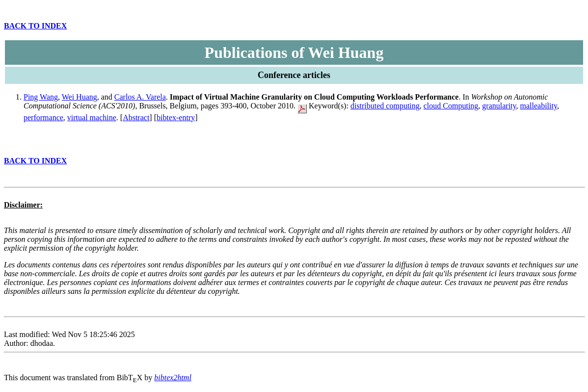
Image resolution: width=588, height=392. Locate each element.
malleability (538, 106)
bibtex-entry (176, 118)
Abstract (136, 118)
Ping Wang (41, 97)
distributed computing (385, 106)
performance (43, 118)
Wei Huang (80, 97)
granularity (499, 106)
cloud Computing (451, 106)
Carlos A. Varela (140, 97)
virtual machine (92, 118)
